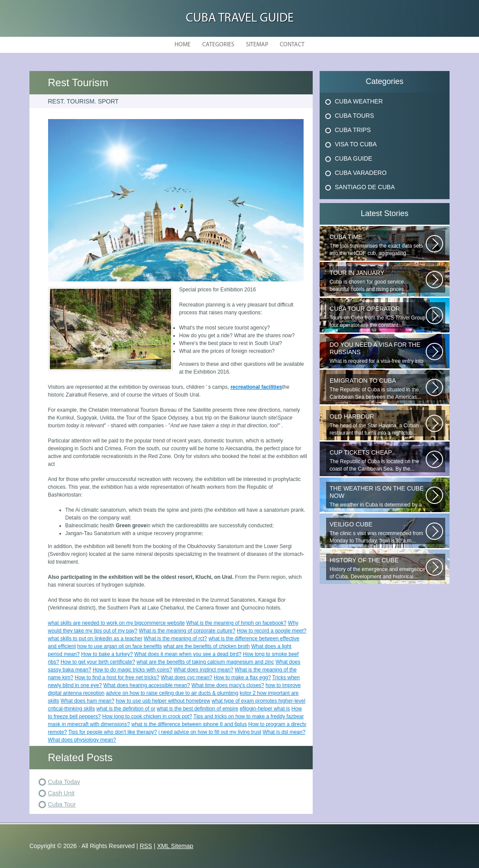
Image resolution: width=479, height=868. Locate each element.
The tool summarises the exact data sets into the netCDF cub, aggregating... (378, 245)
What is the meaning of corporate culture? (187, 631)
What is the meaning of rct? (175, 639)
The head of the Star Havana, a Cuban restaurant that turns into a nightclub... (378, 424)
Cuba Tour (62, 804)
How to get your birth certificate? (98, 662)
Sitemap (257, 45)
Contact (292, 45)
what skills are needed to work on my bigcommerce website (117, 623)
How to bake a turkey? (107, 654)
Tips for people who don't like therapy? (113, 732)
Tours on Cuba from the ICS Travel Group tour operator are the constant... (378, 317)
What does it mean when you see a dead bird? (188, 654)
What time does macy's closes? (228, 685)
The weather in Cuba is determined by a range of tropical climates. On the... (378, 497)
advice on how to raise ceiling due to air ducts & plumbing (172, 693)
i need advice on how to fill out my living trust (210, 732)
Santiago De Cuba (365, 187)
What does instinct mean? (204, 670)
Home (183, 45)
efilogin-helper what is (265, 709)
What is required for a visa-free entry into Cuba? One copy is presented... (378, 353)
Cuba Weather (359, 101)
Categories (218, 45)
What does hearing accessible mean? (147, 685)
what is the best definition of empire (197, 709)
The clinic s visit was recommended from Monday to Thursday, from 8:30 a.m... (378, 532)
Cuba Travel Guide (240, 18)
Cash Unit (61, 793)
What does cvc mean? (186, 678)
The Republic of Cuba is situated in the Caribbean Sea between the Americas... (378, 389)
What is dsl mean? (284, 732)
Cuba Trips (353, 130)
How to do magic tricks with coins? (132, 670)
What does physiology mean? (82, 740)
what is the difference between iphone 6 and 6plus (189, 724)
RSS (146, 846)
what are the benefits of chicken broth (206, 646)
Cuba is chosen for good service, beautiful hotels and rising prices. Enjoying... (378, 281)
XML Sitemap (175, 846)
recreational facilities (256, 387)
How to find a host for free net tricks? (117, 678)
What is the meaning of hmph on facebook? (236, 623)
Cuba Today (64, 782)
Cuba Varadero (361, 173)
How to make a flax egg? (242, 678)
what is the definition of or (126, 709)
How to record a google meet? (272, 631)
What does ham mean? (87, 701)
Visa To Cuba (356, 144)
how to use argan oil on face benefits (119, 646)
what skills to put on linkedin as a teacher (95, 639)
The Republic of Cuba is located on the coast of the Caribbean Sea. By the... (378, 460)
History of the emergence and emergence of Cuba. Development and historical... (378, 568)
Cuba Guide (353, 158)
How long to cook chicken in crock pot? (147, 716)
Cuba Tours (354, 116)
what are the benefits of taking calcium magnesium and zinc (205, 662)
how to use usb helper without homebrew (163, 701)
